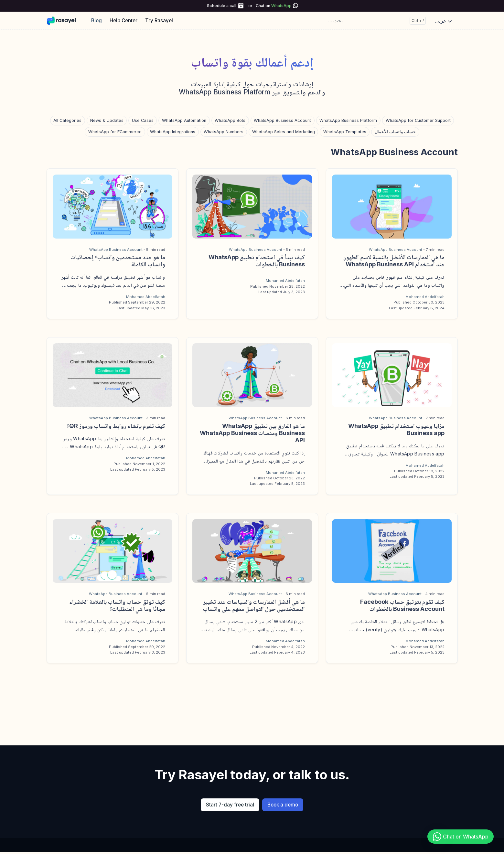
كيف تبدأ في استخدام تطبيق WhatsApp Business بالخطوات (257, 261)
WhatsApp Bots (230, 120)
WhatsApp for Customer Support (418, 120)
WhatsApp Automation (184, 120)
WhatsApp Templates (345, 132)
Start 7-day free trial (230, 805)
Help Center (123, 21)
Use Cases (143, 120)
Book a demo (283, 805)
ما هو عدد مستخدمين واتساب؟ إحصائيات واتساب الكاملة (118, 261)
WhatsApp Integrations (173, 132)
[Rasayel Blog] (64, 20)
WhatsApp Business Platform (348, 120)
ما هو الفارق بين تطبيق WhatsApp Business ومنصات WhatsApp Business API (252, 433)
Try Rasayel (159, 21)
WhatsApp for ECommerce (115, 132)
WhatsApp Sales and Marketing (284, 132)
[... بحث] (376, 21)
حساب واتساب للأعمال (395, 132)
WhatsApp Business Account (282, 120)
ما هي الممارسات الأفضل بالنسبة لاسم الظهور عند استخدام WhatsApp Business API (394, 261)
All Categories (67, 120)
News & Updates (107, 120)
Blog (97, 21)
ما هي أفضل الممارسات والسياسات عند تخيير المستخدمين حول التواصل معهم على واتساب (254, 605)
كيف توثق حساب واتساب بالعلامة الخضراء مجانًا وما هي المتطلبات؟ (117, 605)
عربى (444, 21)
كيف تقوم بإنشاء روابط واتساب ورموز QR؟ (116, 426)
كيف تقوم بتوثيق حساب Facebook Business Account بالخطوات (402, 605)
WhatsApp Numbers (224, 132)
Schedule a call (222, 6)
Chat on (274, 6)
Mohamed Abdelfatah (425, 297)
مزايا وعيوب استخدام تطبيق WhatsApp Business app (396, 429)
